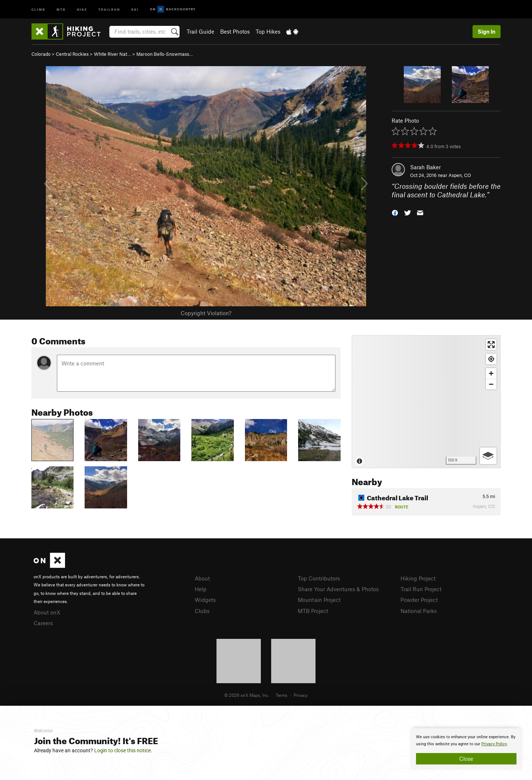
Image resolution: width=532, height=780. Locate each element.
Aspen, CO (460, 175)
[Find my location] (491, 359)
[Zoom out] (491, 384)
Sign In (487, 31)
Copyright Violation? (206, 313)
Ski (135, 9)
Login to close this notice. (123, 750)
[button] (395, 212)
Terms (282, 695)
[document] (466, 749)
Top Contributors (319, 578)
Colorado (41, 54)
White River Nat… (112, 54)
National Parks (419, 611)
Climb (38, 9)
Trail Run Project (421, 589)
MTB (61, 9)
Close (466, 759)
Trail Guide (200, 31)
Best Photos (235, 31)
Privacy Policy (494, 744)
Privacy (301, 695)
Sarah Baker (425, 167)
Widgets (205, 600)
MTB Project (313, 611)
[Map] (426, 402)
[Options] (488, 456)
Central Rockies (72, 54)
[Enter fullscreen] (491, 345)
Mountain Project (319, 600)
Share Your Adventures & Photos (338, 589)
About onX (47, 612)
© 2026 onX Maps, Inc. (247, 695)
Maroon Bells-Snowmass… (165, 54)
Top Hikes (268, 31)
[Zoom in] (491, 373)
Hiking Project (418, 578)
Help (201, 589)
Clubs (202, 611)
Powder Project (419, 600)
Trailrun (109, 9)
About (202, 578)
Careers (43, 623)
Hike (82, 9)
